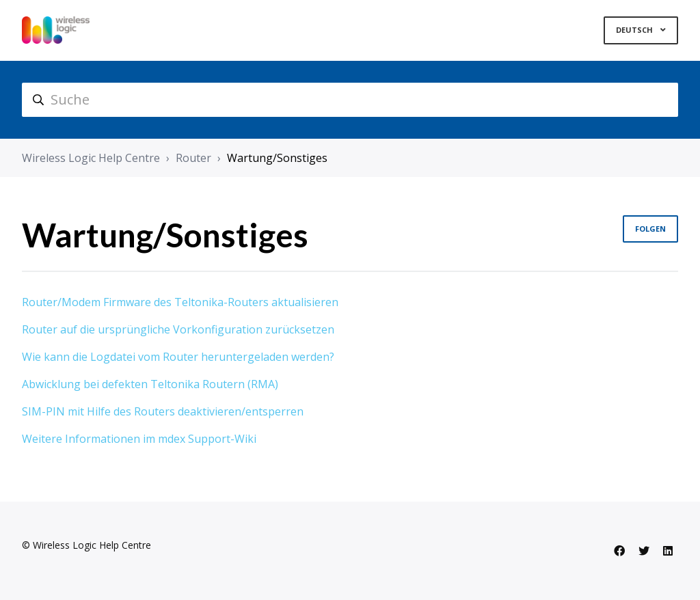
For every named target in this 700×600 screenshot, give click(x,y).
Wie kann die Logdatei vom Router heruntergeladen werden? (178, 357)
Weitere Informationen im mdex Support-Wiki (139, 439)
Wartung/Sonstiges (277, 158)
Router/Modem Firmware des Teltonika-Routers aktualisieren (180, 302)
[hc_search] (350, 100)
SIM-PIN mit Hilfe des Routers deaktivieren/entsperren (163, 411)
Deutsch (635, 30)
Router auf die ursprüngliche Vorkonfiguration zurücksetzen (178, 329)
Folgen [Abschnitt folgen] (650, 229)
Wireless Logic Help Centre (91, 158)
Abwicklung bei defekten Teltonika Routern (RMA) (150, 384)
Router (193, 158)
